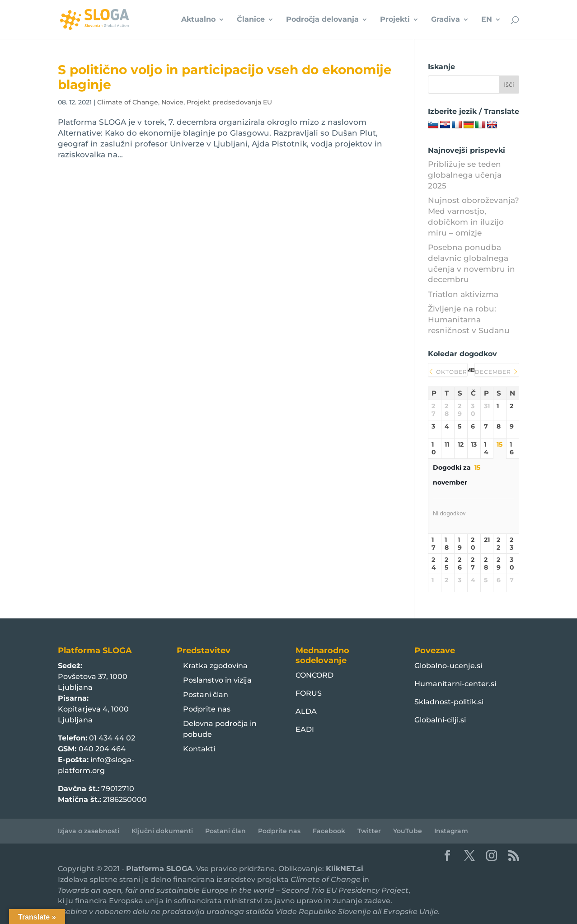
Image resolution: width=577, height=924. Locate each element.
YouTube (408, 831)
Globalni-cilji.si (440, 720)
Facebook (329, 831)
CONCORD (314, 675)
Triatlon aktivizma (463, 294)
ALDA (306, 711)
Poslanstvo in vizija (217, 680)
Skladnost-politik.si (449, 702)
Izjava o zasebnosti (89, 831)
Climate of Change (128, 102)
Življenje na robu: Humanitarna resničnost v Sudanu (469, 320)
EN (487, 20)
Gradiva (446, 20)
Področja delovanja (322, 20)
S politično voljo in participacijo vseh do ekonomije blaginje (225, 77)
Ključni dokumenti (162, 831)
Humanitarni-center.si (455, 684)
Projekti (395, 20)
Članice (251, 20)
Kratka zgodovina (215, 666)
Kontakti (199, 749)
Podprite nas (207, 709)
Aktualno (198, 20)
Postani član (206, 695)
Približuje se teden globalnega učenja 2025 (465, 175)
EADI (305, 729)
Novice (172, 102)
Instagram (451, 831)
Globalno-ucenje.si (448, 666)
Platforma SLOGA (159, 869)
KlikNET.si (345, 869)
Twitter (369, 831)
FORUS (309, 693)
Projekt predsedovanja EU (229, 102)
